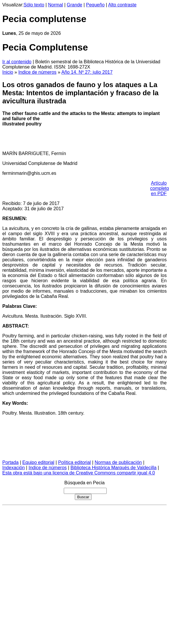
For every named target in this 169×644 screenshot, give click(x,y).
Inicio (8, 72)
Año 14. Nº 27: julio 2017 (87, 72)
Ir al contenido (17, 62)
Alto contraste (122, 5)
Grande (74, 5)
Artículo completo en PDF (160, 188)
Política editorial (74, 462)
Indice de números (37, 72)
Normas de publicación (118, 462)
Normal (56, 5)
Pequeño (95, 5)
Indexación (13, 468)
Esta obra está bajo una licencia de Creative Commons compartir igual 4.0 (79, 473)
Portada (10, 462)
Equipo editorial (38, 462)
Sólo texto (34, 5)
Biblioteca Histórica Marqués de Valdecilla (113, 468)
